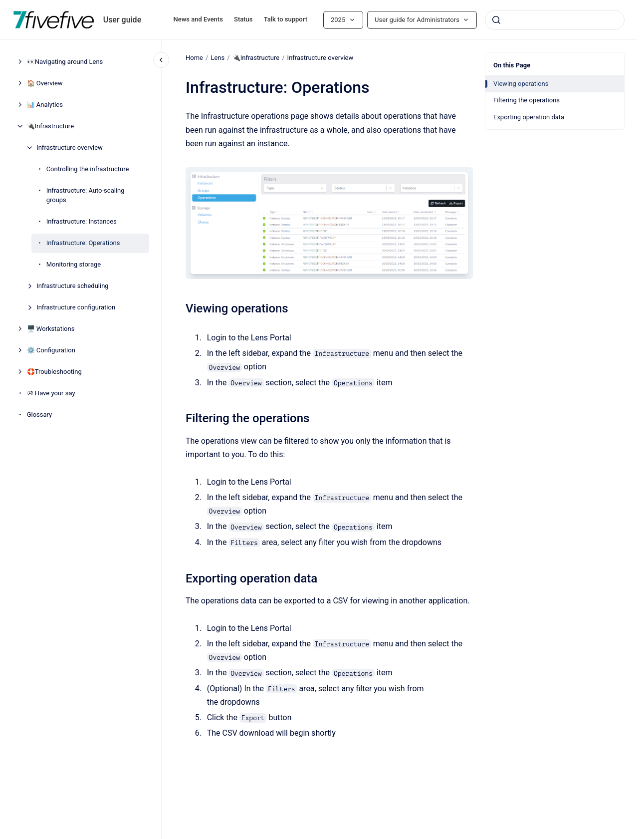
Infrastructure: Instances (82, 221)
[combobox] (555, 20)
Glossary (40, 415)
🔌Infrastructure (50, 126)
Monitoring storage (74, 264)
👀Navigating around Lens (65, 62)
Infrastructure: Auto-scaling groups (86, 195)
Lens (217, 58)
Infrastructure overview (70, 147)
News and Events (198, 19)
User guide (122, 20)
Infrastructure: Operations (83, 243)
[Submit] (496, 20)
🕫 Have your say (51, 393)
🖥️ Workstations (51, 329)
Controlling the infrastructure (88, 169)
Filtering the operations (527, 100)
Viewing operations (521, 84)
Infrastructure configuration (76, 307)
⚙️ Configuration (51, 350)
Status (243, 19)
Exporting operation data (529, 117)
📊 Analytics (45, 105)
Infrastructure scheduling (73, 286)
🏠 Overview (45, 83)
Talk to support (286, 19)
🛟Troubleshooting (54, 372)
